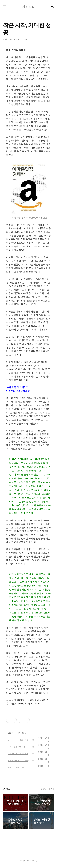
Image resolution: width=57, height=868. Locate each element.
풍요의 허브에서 (14, 767)
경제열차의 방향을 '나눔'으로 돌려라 (19, 760)
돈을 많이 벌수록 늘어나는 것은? (19, 754)
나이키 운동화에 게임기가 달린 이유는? (19, 747)
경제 (10, 733)
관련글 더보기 (47, 789)
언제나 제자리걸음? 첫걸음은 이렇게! (19, 740)
